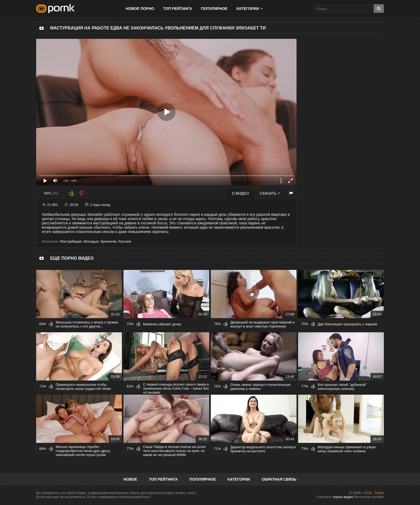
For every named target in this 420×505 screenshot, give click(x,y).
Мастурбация (71, 241)
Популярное (214, 9)
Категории (248, 9)
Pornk (379, 493)
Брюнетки (108, 241)
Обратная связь (279, 479)
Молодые (91, 241)
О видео (240, 193)
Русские (125, 241)
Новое (130, 479)
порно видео (343, 497)
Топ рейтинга (178, 9)
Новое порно (140, 9)
